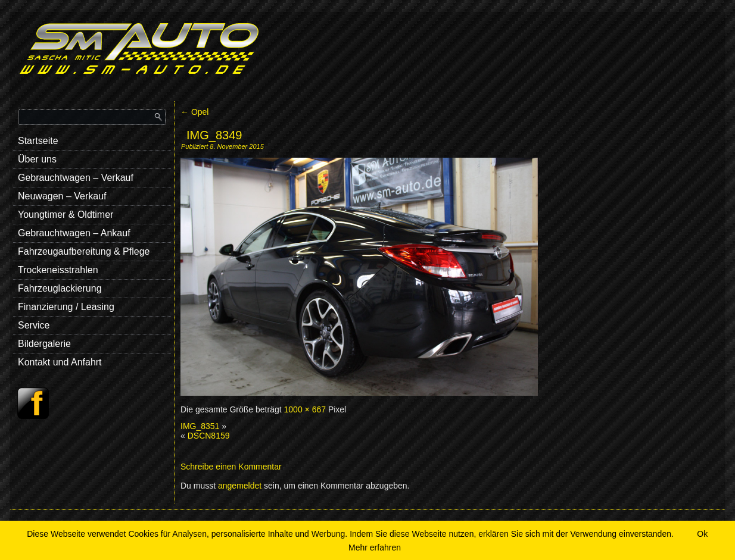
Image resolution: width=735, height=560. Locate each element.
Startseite (38, 141)
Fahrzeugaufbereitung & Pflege (84, 251)
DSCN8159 (209, 436)
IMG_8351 (200, 426)
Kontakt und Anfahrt (60, 362)
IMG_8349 (214, 135)
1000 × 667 (305, 409)
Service (34, 325)
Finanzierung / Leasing (66, 307)
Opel (194, 112)
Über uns (37, 159)
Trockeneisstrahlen (58, 270)
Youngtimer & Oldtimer (66, 215)
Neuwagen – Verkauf (62, 196)
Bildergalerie (44, 344)
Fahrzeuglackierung (60, 288)
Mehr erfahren (375, 548)
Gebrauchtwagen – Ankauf (74, 233)
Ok (702, 534)
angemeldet (240, 486)
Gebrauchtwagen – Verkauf (76, 178)
